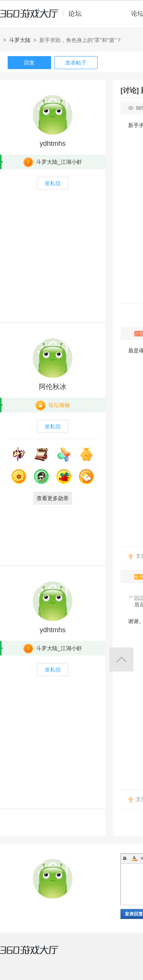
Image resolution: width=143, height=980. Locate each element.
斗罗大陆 (20, 40)
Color (134, 858)
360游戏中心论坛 (44, 17)
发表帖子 (76, 63)
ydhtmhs (53, 144)
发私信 (53, 183)
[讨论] (130, 90)
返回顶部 (121, 660)
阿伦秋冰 (53, 387)
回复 (29, 63)
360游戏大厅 (37, 954)
